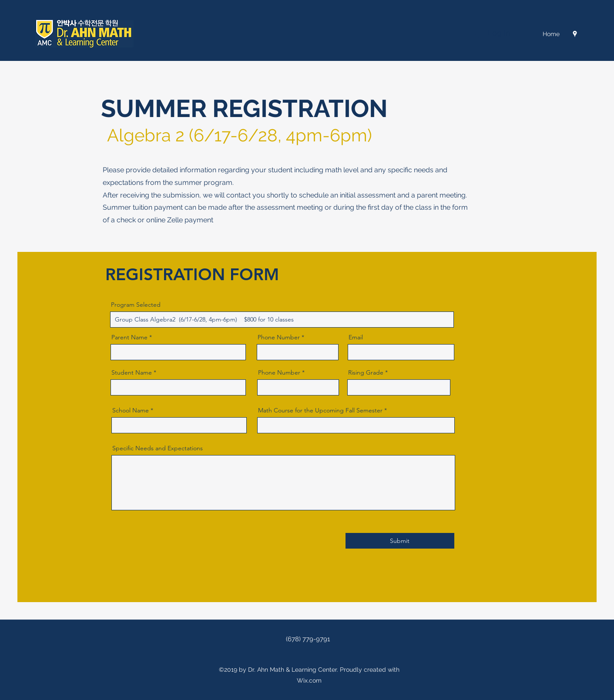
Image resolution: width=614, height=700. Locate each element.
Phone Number (279, 337)
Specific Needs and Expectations (158, 448)
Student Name (132, 372)
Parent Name (129, 337)
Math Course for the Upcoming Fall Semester (320, 410)
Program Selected (136, 305)
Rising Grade (366, 372)
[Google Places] (575, 34)
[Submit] (400, 541)
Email (356, 337)
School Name (131, 410)
